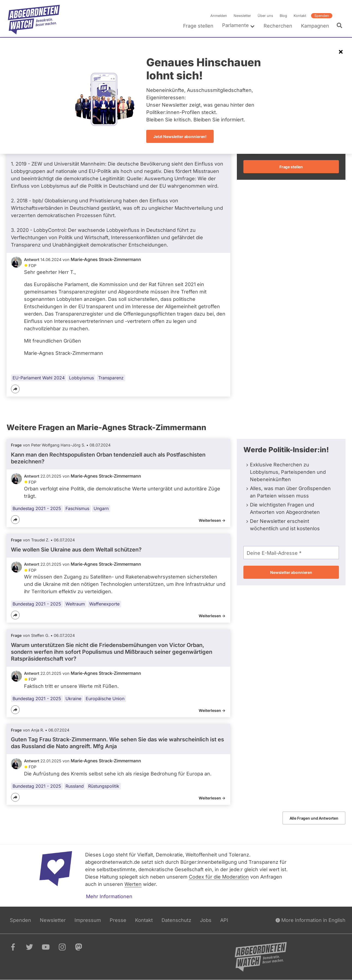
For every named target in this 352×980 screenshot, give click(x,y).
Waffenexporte (104, 604)
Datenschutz (176, 920)
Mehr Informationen (109, 896)
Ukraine (73, 699)
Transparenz (111, 378)
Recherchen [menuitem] (278, 26)
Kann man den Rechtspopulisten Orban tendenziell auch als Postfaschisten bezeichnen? (108, 458)
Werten (133, 884)
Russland (75, 786)
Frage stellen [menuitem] (198, 26)
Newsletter (242, 16)
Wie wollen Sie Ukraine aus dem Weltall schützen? (76, 550)
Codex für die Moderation (219, 877)
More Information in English (311, 920)
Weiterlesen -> (212, 520)
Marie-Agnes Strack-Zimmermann (106, 259)
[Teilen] (15, 389)
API (224, 920)
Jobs (206, 920)
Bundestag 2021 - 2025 (37, 508)
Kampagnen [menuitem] (315, 26)
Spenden (322, 16)
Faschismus (77, 508)
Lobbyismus (81, 378)
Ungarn (101, 508)
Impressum (88, 920)
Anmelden (219, 16)
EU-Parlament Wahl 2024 (39, 378)
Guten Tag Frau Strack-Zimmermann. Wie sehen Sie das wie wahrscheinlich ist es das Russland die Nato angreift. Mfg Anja (117, 743)
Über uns (265, 16)
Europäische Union (105, 699)
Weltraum (75, 604)
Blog (283, 16)
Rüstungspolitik (104, 786)
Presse (118, 920)
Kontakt (300, 16)
